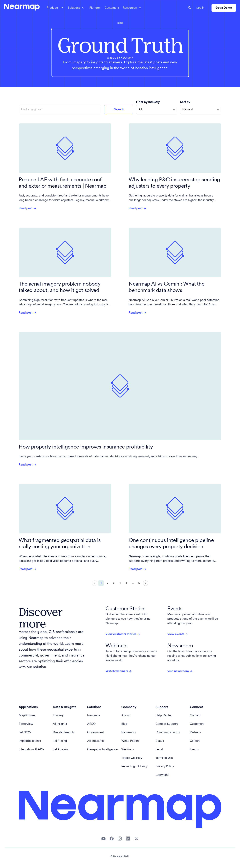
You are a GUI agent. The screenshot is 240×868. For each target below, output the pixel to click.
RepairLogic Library (134, 767)
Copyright (162, 775)
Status (160, 741)
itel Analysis (61, 749)
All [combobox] (140, 110)
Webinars (128, 749)
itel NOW (25, 732)
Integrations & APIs (31, 749)
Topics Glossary (132, 758)
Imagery (58, 715)
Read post (28, 208)
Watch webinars (119, 671)
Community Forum (168, 732)
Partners (195, 732)
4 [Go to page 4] (120, 583)
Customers (112, 8)
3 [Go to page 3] (114, 583)
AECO (91, 724)
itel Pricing (60, 741)
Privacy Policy (165, 767)
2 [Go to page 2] (107, 583)
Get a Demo (224, 8)
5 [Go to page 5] (126, 583)
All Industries (96, 741)
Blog (120, 23)
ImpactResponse (30, 741)
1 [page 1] (101, 583)
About (125, 715)
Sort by (185, 102)
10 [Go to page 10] (139, 583)
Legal (159, 749)
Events (194, 749)
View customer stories (123, 634)
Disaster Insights (64, 732)
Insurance (94, 715)
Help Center (164, 715)
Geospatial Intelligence (102, 749)
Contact (195, 715)
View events (178, 634)
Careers (195, 741)
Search (119, 110)
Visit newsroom (180, 671)
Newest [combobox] (188, 110)
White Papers (130, 741)
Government (95, 732)
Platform (95, 8)
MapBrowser (27, 715)
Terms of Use (164, 758)
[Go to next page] (145, 583)
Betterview (26, 724)
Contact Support (167, 724)
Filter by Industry (148, 102)
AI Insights (60, 724)
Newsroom (129, 732)
